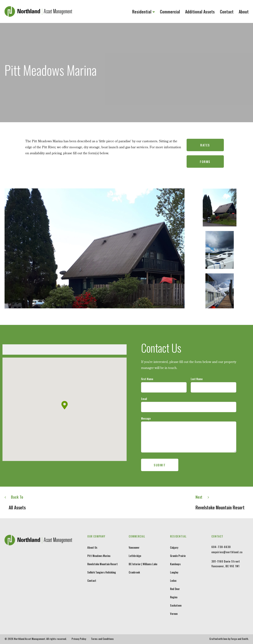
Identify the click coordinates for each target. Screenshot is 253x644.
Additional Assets (200, 12)
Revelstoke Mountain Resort (103, 564)
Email (144, 399)
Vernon (174, 614)
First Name (147, 379)
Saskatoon (176, 605)
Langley (174, 572)
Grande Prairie (178, 556)
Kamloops (175, 564)
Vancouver (134, 547)
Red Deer (175, 589)
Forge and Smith (239, 639)
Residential (142, 12)
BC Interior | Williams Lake (143, 564)
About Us (92, 547)
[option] (95, 248)
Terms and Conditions (102, 639)
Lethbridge (135, 556)
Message (146, 418)
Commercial (170, 12)
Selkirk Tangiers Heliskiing (102, 572)
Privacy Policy (79, 639)
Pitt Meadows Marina (99, 556)
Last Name (197, 379)
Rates (205, 145)
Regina (174, 597)
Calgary (174, 547)
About (244, 12)
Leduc (173, 581)
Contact (227, 12)
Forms (205, 162)
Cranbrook (134, 572)
